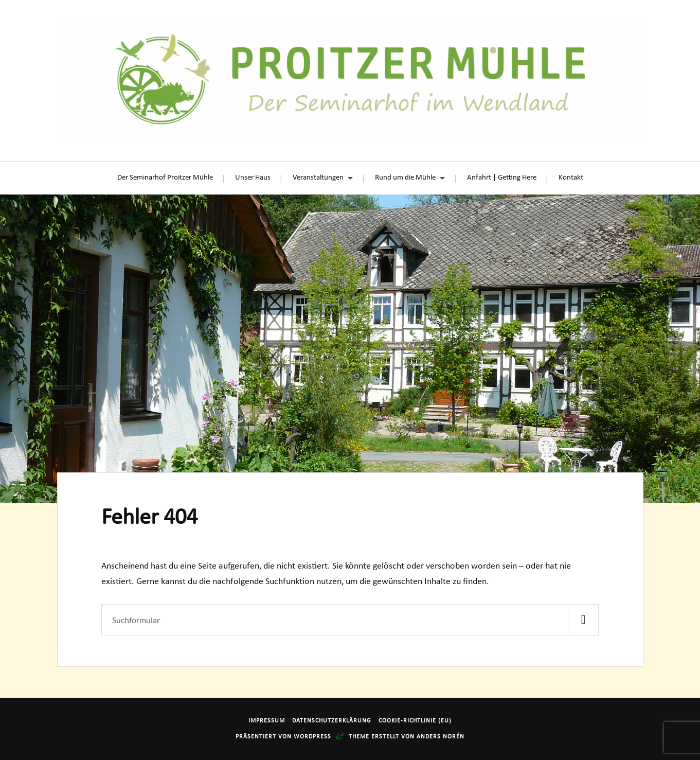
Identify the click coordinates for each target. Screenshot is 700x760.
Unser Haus (253, 178)
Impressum (267, 721)
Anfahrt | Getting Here (502, 178)
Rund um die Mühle (405, 178)
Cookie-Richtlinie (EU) (415, 721)
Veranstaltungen (318, 178)
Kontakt (571, 178)
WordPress (312, 737)
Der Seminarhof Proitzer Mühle (165, 178)
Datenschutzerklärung (332, 721)
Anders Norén (441, 737)
